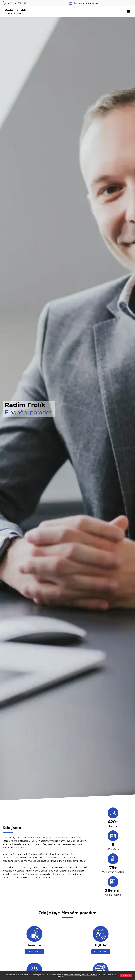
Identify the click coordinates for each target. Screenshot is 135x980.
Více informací (34, 952)
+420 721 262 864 (17, 3)
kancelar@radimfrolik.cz (87, 3)
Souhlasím (126, 976)
